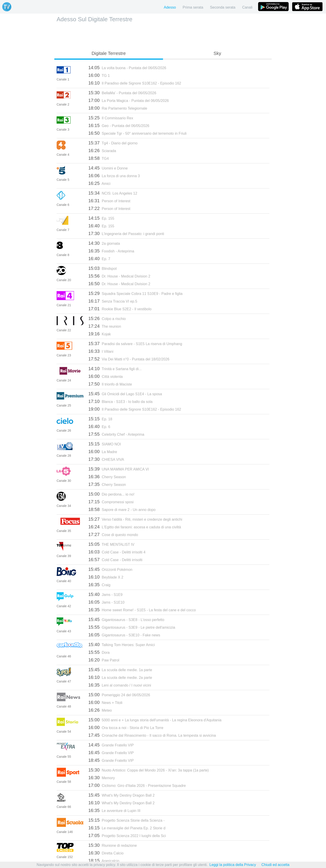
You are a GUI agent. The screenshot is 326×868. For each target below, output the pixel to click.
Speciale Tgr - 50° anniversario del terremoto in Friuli (137, 133)
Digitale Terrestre (109, 53)
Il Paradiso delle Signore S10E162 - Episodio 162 (135, 83)
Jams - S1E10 (106, 602)
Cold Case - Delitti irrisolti (115, 560)
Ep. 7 (99, 259)
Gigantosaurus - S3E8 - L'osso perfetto (126, 619)
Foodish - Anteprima (111, 251)
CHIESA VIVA (106, 459)
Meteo (100, 710)
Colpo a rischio (107, 318)
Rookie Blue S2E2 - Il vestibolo (120, 309)
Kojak (100, 334)
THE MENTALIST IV (111, 544)
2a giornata (104, 243)
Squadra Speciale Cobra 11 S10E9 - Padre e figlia (135, 293)
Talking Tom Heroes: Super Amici (122, 645)
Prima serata (193, 7)
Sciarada (102, 151)
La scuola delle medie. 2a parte (120, 677)
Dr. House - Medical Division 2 (119, 276)
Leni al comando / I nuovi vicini (120, 685)
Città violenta (105, 376)
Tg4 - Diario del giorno (113, 143)
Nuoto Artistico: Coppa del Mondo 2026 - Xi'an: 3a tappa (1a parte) (149, 770)
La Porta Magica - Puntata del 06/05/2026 (129, 100)
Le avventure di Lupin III (114, 810)
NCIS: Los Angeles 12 (113, 193)
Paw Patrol (104, 660)
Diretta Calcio (106, 853)
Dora (99, 652)
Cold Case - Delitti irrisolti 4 (117, 552)
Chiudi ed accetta (276, 865)
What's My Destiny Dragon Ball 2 (121, 795)
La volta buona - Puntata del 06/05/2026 (127, 68)
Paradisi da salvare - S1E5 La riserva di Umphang (135, 343)
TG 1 (99, 75)
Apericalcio (104, 861)
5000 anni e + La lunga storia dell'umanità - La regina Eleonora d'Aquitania (155, 720)
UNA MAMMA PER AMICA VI (119, 469)
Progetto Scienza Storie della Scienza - (126, 820)
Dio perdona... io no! (111, 494)
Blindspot (102, 268)
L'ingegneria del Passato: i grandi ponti (126, 233)
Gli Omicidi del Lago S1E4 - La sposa (125, 394)
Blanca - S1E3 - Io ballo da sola (120, 401)
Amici (99, 183)
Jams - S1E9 (105, 594)
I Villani (101, 351)
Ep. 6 (99, 426)
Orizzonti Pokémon (110, 569)
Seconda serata (223, 7)
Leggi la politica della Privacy (233, 865)
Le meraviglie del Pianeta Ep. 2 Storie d (127, 828)
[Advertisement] (163, 35)
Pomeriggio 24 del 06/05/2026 (119, 695)
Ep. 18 (100, 419)
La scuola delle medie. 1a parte (120, 670)
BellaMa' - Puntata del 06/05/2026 (122, 93)
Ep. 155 (101, 218)
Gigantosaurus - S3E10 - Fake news (124, 635)
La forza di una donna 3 (114, 176)
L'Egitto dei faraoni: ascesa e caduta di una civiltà (135, 527)
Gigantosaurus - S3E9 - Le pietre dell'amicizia (132, 627)
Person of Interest (109, 201)
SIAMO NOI (105, 444)
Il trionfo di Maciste (110, 384)
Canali (247, 7)
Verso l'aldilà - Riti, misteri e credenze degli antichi (135, 519)
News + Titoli (105, 702)
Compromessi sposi (111, 502)
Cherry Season (107, 477)
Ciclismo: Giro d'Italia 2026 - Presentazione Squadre (137, 785)
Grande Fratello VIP (111, 745)
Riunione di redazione (113, 845)
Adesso (170, 7)
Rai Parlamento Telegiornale (118, 108)
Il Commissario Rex (111, 118)
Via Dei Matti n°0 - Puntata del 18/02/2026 (129, 359)
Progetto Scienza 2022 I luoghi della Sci (127, 835)
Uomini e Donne (108, 168)
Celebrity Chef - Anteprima (116, 434)
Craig (99, 585)
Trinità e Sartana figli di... (115, 369)
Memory (102, 778)
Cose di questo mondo (113, 534)
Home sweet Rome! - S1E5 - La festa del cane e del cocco (142, 610)
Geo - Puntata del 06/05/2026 (119, 125)
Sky (217, 53)
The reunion (105, 326)
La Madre (103, 452)
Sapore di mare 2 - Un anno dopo (122, 509)
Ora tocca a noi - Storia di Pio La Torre (126, 727)
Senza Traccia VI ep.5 (113, 301)
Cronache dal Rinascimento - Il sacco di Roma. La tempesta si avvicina (152, 735)
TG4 (98, 158)
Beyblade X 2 (106, 577)
